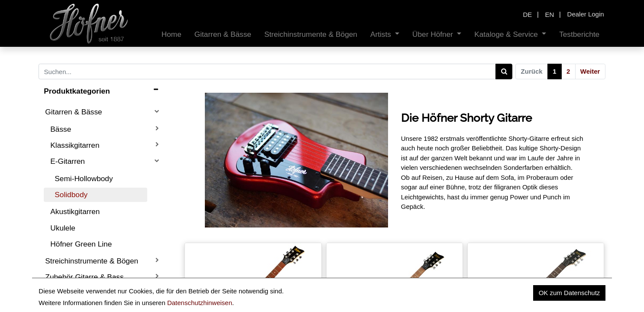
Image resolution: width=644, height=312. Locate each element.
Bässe (61, 129)
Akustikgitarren (75, 211)
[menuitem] (172, 34)
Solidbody (71, 195)
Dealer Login (586, 14)
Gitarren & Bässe (73, 112)
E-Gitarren (68, 161)
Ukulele (63, 228)
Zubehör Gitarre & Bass (84, 277)
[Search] (504, 71)
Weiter (590, 71)
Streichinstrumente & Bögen (92, 261)
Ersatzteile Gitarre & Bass (88, 293)
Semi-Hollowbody (84, 179)
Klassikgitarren (75, 145)
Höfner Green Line (81, 244)
